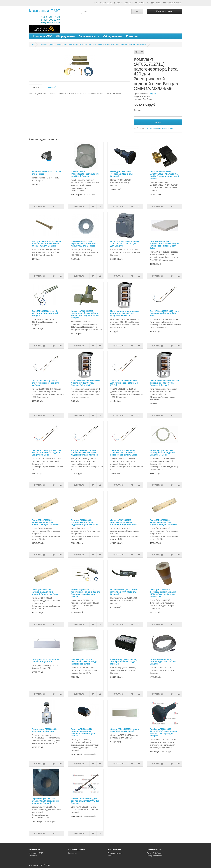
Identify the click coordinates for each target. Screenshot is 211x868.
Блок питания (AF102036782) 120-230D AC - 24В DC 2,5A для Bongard (125, 244)
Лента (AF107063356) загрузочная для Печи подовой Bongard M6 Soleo (45, 592)
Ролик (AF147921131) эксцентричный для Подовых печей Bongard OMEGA (83, 732)
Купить (158, 122)
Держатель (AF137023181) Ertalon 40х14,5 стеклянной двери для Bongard (45, 801)
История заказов (155, 856)
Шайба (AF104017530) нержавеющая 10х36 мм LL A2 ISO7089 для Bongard (85, 244)
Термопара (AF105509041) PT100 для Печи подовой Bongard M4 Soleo (163, 453)
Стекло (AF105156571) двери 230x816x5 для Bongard (125, 730)
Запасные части (89, 36)
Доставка (33, 856)
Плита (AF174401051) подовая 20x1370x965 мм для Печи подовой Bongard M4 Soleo (164, 245)
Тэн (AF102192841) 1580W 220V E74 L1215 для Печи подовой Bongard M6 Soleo (85, 453)
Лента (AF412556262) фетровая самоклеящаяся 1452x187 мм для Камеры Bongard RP (163, 593)
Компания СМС (45, 11)
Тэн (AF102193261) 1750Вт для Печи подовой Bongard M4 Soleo (45, 383)
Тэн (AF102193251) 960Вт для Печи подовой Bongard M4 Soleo (164, 313)
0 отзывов (152, 128)
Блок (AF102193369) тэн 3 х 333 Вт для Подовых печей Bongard (45, 313)
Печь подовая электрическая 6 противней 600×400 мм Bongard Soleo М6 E (164, 383)
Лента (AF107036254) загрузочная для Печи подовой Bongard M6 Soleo (163, 522)
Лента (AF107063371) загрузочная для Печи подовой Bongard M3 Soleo (124, 522)
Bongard (153, 94)
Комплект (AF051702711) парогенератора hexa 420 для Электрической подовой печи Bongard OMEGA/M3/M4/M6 (93, 44)
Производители (115, 853)
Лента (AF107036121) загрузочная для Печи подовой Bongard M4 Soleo (45, 522)
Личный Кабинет (155, 853)
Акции (110, 856)
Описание (36, 87)
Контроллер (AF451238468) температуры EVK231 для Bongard (124, 662)
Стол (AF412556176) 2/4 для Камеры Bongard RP (45, 660)
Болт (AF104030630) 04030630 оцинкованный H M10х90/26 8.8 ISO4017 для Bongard (46, 244)
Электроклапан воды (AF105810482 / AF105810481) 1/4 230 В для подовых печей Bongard (164, 175)
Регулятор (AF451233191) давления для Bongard (44, 730)
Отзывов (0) (50, 87)
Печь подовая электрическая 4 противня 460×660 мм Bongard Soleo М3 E (86, 383)
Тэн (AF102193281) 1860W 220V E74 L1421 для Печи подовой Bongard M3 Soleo (124, 453)
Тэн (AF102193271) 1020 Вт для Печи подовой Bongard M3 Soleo (124, 383)
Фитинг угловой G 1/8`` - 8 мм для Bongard (46, 173)
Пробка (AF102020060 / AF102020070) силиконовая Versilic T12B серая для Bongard (163, 732)
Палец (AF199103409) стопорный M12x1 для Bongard (121, 174)
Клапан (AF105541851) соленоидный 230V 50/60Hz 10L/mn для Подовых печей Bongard (85, 314)
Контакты (132, 36)
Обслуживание (113, 36)
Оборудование (65, 36)
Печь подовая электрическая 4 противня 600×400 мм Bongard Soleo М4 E (125, 313)
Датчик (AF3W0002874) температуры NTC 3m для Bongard (163, 662)
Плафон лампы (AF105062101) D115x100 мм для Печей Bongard (85, 174)
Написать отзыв (166, 128)
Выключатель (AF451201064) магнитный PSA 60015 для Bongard (125, 592)
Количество (138, 110)
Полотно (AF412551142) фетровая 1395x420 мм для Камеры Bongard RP (85, 662)
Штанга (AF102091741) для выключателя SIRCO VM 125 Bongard (85, 801)
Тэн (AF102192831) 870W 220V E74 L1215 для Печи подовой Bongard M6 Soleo (46, 453)
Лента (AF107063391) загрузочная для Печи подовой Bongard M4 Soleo (85, 522)
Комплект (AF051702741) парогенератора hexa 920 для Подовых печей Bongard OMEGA (86, 593)
